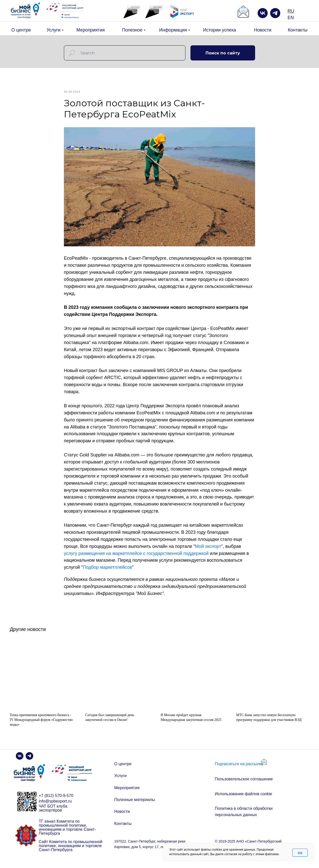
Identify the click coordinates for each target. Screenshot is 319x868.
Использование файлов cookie (243, 800)
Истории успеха (220, 30)
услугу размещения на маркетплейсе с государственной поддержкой (136, 556)
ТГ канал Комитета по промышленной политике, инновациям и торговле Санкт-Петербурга (67, 833)
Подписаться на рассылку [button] (239, 770)
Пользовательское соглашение (244, 785)
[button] (243, 12)
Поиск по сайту (223, 53)
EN (291, 18)
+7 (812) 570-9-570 (56, 802)
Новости (263, 30)
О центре (21, 30)
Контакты (298, 30)
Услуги (53, 30)
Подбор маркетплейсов (107, 570)
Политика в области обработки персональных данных (244, 817)
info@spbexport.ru (55, 807)
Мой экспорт (208, 549)
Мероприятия (91, 30)
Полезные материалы (135, 806)
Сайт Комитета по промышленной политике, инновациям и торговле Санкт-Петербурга (71, 852)
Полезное (132, 30)
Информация (173, 30)
